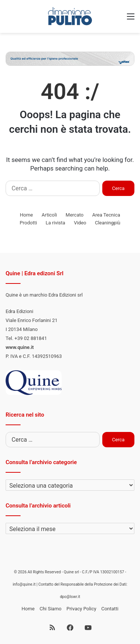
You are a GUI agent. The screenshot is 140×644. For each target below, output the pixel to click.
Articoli (49, 215)
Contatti (110, 609)
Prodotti (28, 223)
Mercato (75, 215)
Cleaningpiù (108, 223)
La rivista (55, 223)
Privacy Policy (81, 609)
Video (80, 223)
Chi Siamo (51, 609)
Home (26, 215)
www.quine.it (20, 347)
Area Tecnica (106, 215)
